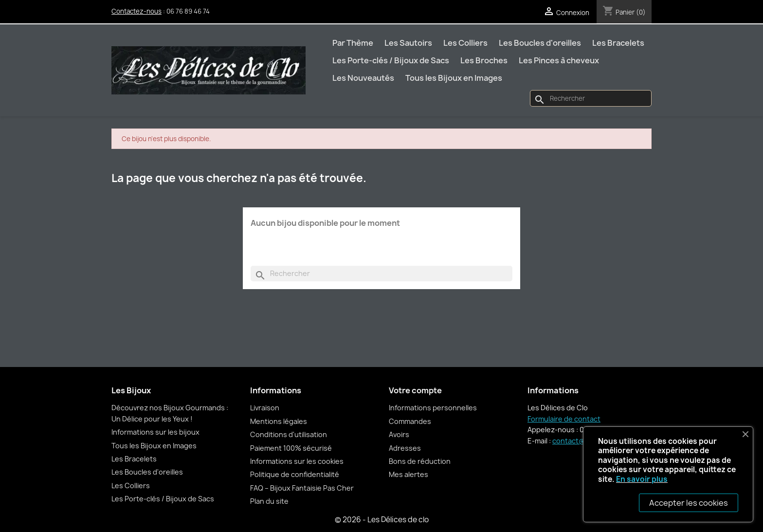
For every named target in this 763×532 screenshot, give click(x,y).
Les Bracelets (618, 43)
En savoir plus (642, 479)
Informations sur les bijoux (155, 432)
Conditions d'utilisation (289, 434)
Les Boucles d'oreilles (540, 43)
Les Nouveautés (363, 78)
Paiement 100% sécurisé (291, 448)
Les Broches (484, 60)
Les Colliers (465, 43)
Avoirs (399, 434)
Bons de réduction (420, 461)
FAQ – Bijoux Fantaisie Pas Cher (302, 488)
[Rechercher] (591, 98)
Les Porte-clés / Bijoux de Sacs (391, 60)
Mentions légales (279, 421)
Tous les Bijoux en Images (454, 78)
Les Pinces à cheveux (559, 60)
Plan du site (269, 501)
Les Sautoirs (408, 43)
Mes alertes (409, 474)
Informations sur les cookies (297, 461)
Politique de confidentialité (295, 474)
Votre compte (415, 390)
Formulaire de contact (564, 419)
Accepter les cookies (689, 503)
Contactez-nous (136, 11)
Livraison (265, 408)
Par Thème (353, 43)
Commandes (410, 421)
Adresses (405, 448)
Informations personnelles (433, 408)
